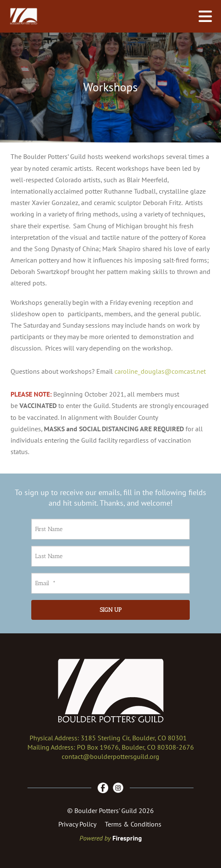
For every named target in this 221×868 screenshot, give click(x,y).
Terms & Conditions (133, 824)
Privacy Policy (77, 824)
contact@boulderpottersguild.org (110, 756)
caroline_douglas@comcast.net (160, 371)
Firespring (127, 838)
